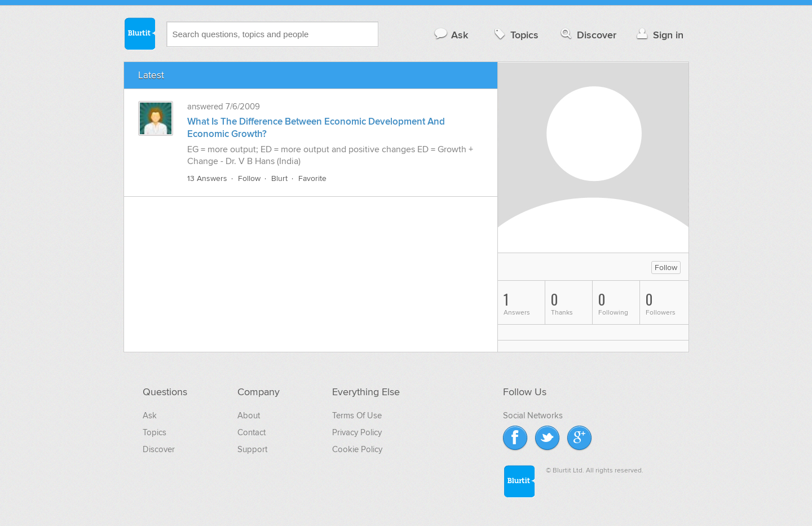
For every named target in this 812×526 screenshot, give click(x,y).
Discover (587, 35)
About (249, 416)
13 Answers (207, 178)
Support (252, 449)
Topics (515, 35)
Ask (451, 35)
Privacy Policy (357, 432)
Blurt (279, 178)
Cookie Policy (357, 449)
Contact (251, 432)
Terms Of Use (357, 416)
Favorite (312, 178)
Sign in (659, 35)
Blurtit (139, 33)
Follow (249, 178)
